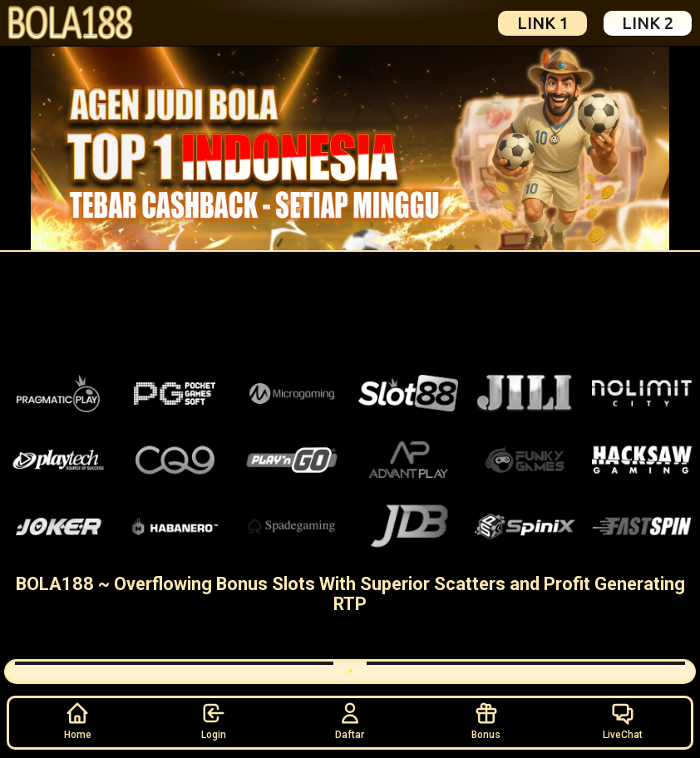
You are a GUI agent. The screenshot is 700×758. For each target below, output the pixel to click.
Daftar (350, 721)
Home (78, 721)
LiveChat (623, 721)
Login (214, 721)
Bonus (486, 721)
